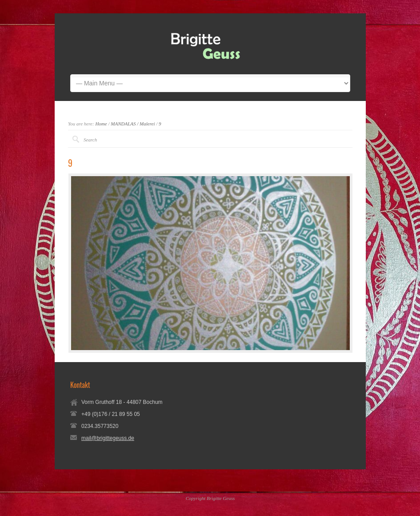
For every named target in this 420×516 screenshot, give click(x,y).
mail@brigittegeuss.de (108, 438)
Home (101, 124)
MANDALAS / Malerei (133, 124)
